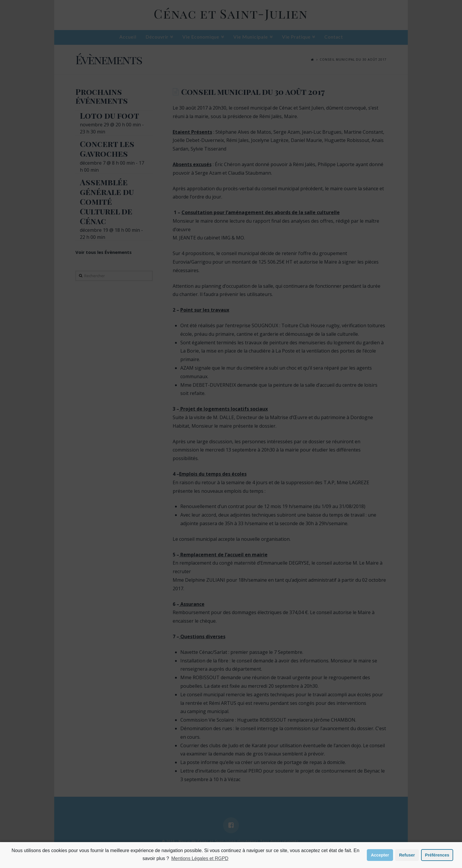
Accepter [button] (380, 855)
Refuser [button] (407, 855)
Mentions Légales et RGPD (200, 858)
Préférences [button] (437, 855)
